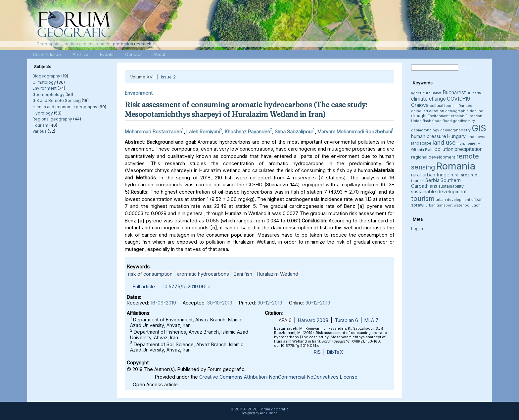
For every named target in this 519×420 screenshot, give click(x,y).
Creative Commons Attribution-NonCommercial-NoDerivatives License (278, 377)
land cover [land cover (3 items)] (476, 137)
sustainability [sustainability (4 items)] (451, 186)
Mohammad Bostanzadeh (153, 132)
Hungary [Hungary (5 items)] (456, 136)
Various (40, 131)
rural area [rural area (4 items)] (460, 175)
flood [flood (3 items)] (447, 121)
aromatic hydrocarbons (203, 274)
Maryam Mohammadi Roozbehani (355, 132)
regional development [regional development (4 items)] (433, 157)
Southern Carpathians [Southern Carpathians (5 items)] (436, 183)
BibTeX (335, 352)
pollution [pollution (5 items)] (444, 149)
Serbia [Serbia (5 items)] (432, 180)
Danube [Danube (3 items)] (465, 106)
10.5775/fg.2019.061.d (187, 286)
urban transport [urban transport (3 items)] (439, 205)
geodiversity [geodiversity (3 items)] (464, 121)
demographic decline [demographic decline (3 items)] (464, 111)
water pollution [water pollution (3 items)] (467, 205)
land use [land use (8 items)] (444, 142)
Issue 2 (168, 77)
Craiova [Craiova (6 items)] (420, 105)
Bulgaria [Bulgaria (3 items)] (474, 93)
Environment (45, 88)
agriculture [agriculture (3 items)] (421, 93)
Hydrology (43, 113)
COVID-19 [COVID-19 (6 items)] (458, 99)
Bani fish (243, 274)
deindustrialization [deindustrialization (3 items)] (428, 111)
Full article (144, 286)
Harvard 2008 (313, 320)
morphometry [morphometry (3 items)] (468, 143)
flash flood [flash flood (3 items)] (432, 121)
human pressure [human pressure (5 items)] (429, 136)
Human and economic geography (65, 107)
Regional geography (52, 119)
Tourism (40, 125)
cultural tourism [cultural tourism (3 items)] (444, 106)
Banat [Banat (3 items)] (437, 93)
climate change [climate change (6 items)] (428, 99)
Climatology (44, 82)
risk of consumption (150, 274)
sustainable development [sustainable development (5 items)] (439, 191)
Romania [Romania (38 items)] (456, 166)
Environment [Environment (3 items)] (439, 116)
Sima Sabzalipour (294, 132)
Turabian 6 (346, 320)
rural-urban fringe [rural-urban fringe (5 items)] (430, 175)
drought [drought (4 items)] (419, 116)
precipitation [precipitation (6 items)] (469, 149)
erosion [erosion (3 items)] (458, 116)
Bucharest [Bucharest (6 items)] (454, 93)
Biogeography (46, 76)
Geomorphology (48, 94)
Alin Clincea (269, 413)
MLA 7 (371, 320)
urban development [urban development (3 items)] (453, 200)
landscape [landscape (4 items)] (421, 143)
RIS (317, 352)
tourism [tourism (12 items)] (423, 198)
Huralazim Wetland (278, 274)
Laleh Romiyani (203, 132)
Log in (417, 229)
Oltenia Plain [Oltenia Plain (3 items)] (422, 150)
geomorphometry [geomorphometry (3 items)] (455, 130)
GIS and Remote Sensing (57, 100)
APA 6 (285, 320)
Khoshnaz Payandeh (247, 132)
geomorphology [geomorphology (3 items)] (425, 130)
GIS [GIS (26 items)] (479, 128)
